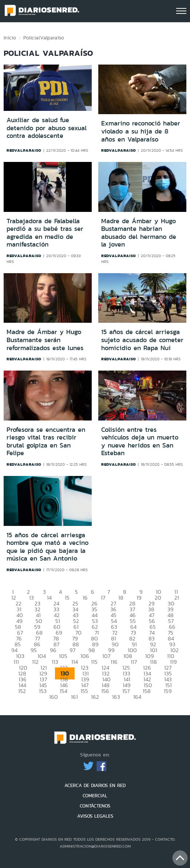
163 (116, 697)
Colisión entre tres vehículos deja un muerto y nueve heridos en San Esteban (140, 441)
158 (147, 691)
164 (137, 697)
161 (74, 697)
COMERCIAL (95, 796)
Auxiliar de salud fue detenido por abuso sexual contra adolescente (47, 128)
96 (53, 650)
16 (85, 598)
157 (126, 691)
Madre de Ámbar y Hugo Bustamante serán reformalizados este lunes (45, 340)
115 (94, 662)
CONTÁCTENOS (95, 806)
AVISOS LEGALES (95, 816)
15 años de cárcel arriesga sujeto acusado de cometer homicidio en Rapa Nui (142, 340)
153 (43, 691)
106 (85, 656)
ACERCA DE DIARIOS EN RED (95, 785)
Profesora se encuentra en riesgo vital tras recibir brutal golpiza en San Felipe (46, 441)
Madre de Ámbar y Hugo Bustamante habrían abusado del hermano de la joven (139, 233)
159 (168, 691)
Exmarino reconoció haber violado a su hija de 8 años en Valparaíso (141, 131)
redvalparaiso (24, 150)
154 (64, 691)
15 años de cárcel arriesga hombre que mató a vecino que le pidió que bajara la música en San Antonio (47, 547)
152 (22, 691)
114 (75, 662)
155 (84, 691)
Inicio (10, 38)
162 (95, 697)
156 (105, 691)
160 (54, 697)
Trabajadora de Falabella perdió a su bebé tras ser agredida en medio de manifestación (45, 233)
